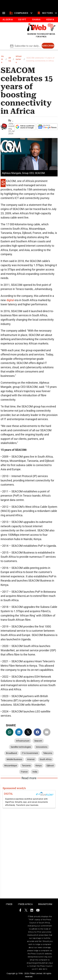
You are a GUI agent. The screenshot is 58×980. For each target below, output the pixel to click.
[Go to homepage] (41, 30)
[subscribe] (48, 46)
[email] (47, 732)
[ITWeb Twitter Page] (26, 911)
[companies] (21, 13)
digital (11, 300)
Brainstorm (45, 904)
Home (3, 59)
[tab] (8, 19)
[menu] (4, 13)
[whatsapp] (10, 732)
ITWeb (9, 904)
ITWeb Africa (25, 904)
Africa (10, 59)
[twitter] (28, 732)
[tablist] (29, 19)
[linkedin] (19, 732)
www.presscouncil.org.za (39, 957)
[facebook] (37, 732)
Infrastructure (19, 59)
